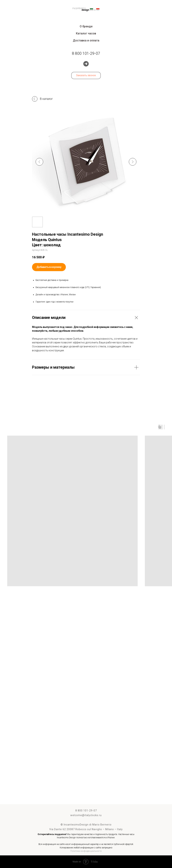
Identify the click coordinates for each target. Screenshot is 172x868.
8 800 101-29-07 (86, 811)
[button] (86, 75)
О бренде (86, 26)
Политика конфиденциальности (86, 851)
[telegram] (86, 64)
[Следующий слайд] (133, 162)
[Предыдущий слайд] (39, 162)
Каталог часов (86, 33)
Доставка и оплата (86, 40)
